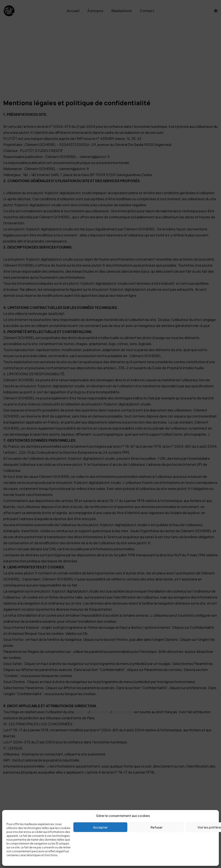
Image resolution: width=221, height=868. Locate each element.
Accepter (100, 827)
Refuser (156, 827)
